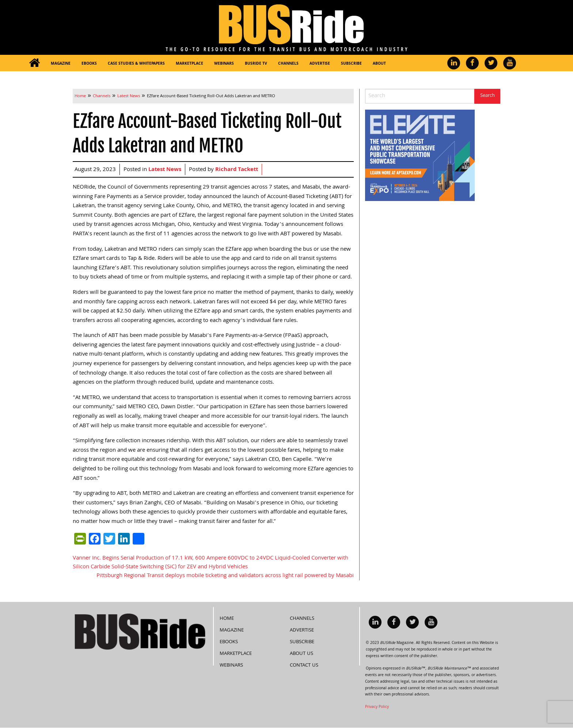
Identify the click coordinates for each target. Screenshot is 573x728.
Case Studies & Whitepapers (136, 64)
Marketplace (189, 64)
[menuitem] (34, 63)
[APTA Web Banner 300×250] (420, 156)
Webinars (224, 64)
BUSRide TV (256, 64)
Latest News (165, 170)
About (379, 64)
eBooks (89, 64)
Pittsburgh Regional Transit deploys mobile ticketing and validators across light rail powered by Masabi (225, 576)
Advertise (320, 64)
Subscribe (351, 64)
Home (227, 619)
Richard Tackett (237, 170)
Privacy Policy (377, 707)
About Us (301, 654)
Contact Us (304, 666)
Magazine (61, 64)
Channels (288, 64)
